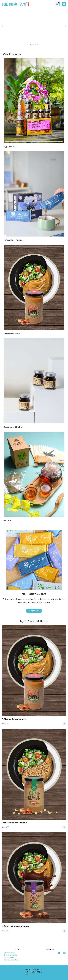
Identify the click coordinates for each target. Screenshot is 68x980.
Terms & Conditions (12, 960)
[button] (31, 45)
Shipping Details (10, 955)
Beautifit (8, 520)
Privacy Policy (9, 953)
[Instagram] (65, 953)
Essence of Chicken (13, 427)
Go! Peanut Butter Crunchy (14, 823)
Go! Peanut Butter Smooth (14, 719)
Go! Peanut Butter (13, 334)
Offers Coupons (10, 958)
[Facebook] (59, 953)
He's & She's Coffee (13, 240)
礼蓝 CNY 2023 (11, 147)
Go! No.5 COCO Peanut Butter (15, 926)
